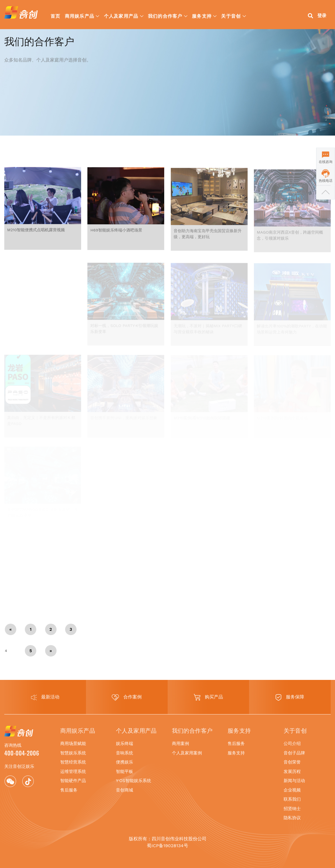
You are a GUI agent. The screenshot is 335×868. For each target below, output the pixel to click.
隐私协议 (292, 818)
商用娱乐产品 (80, 16)
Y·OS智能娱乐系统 (134, 781)
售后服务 (69, 790)
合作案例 (127, 697)
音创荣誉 (292, 762)
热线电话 (326, 181)
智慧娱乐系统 (73, 753)
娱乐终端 (125, 744)
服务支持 (202, 16)
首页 (56, 16)
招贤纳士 (292, 809)
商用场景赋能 (73, 744)
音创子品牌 (294, 753)
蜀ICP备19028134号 (167, 846)
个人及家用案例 (187, 753)
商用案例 (180, 744)
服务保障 (290, 697)
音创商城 (125, 790)
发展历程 (292, 772)
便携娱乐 (125, 762)
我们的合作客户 (165, 16)
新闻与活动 (294, 781)
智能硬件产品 (73, 781)
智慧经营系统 (73, 762)
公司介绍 (292, 744)
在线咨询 (326, 162)
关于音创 (231, 16)
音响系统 (125, 753)
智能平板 (125, 772)
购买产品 (208, 697)
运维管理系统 (73, 772)
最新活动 (45, 697)
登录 (322, 16)
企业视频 (292, 790)
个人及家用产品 (121, 16)
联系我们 (292, 799)
